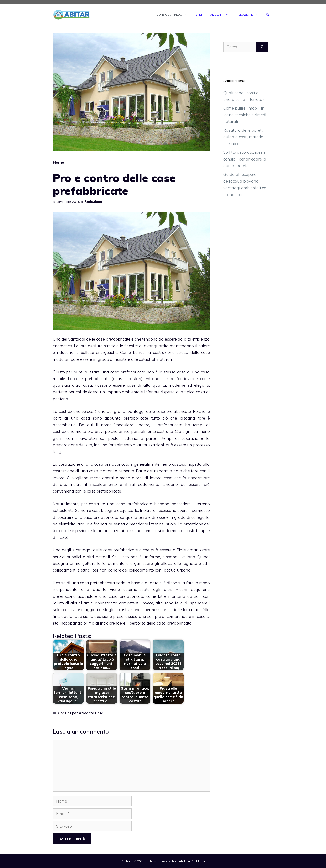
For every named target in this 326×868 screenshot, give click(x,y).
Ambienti (221, 15)
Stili (199, 15)
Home (58, 162)
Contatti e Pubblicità (190, 861)
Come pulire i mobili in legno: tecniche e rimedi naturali (245, 115)
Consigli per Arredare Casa (81, 713)
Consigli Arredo (174, 15)
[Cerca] (262, 47)
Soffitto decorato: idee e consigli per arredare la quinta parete (245, 159)
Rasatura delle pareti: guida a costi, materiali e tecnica (244, 137)
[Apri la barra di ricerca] (268, 15)
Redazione (249, 15)
